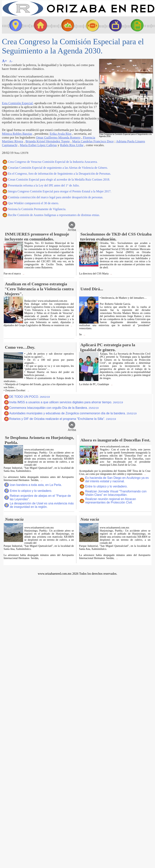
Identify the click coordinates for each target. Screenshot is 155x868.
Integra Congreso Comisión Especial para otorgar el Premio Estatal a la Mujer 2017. (60, 191)
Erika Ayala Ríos (60, 134)
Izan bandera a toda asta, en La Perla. (36, 485)
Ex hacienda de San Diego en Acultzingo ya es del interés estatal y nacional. (117, 480)
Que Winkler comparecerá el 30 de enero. (33, 203)
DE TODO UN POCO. (29, 397)
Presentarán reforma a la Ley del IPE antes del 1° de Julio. (44, 185)
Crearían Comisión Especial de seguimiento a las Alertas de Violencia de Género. (58, 168)
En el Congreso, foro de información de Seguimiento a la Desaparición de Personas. (60, 174)
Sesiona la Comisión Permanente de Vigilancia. (37, 209)
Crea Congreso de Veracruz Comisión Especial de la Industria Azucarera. (53, 162)
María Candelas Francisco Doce (93, 141)
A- (11, 61)
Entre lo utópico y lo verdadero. (31, 491)
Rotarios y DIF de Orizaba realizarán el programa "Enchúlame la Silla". (63, 419)
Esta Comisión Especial (18, 103)
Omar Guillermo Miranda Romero (58, 138)
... (23, 274)
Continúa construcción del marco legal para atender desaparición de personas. (56, 197)
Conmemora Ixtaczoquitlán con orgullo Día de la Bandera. (54, 408)
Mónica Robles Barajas (17, 134)
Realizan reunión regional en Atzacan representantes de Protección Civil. (111, 501)
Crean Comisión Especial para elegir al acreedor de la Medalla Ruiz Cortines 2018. (59, 179)
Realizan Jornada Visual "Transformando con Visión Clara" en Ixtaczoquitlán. (116, 493)
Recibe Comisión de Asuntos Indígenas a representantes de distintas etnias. (54, 215)
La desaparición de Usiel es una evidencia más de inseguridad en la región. (42, 505)
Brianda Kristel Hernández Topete (48, 141)
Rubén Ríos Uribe (72, 145)
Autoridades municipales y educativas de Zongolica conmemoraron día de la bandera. (73, 413)
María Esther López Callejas (38, 145)
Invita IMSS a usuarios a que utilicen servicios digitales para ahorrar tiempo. (66, 402)
